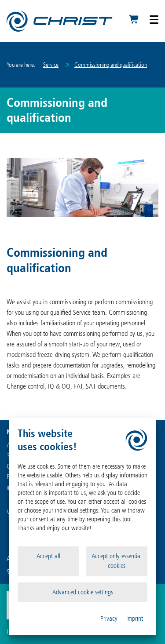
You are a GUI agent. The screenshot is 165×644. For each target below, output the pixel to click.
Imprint (135, 619)
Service (51, 65)
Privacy (109, 619)
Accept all (48, 556)
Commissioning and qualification (111, 65)
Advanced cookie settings (83, 592)
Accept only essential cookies (117, 561)
